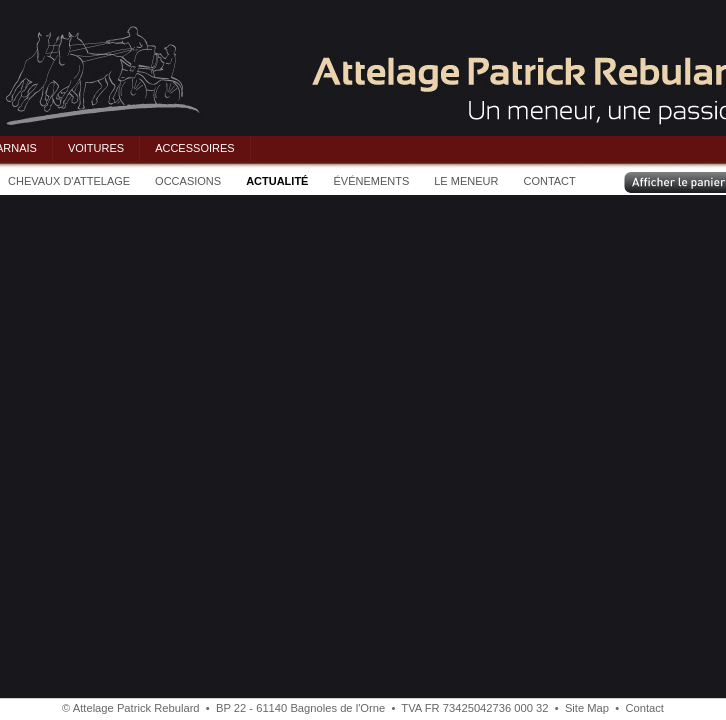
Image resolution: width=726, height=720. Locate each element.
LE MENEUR (466, 181)
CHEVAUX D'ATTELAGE (69, 181)
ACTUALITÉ (277, 181)
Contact (644, 708)
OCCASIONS (188, 181)
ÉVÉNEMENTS (371, 181)
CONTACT (549, 181)
